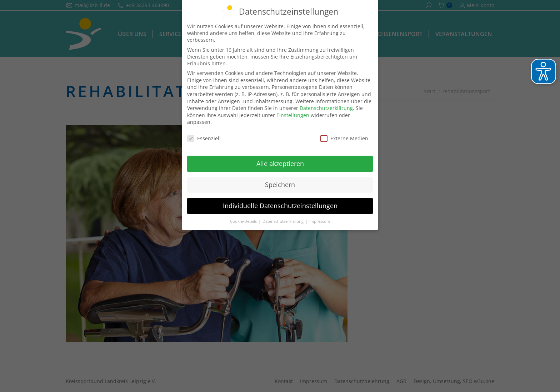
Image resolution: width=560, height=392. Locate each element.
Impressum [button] (320, 221)
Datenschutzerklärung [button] (284, 221)
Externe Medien (344, 138)
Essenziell (204, 138)
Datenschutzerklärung (326, 108)
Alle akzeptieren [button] (280, 164)
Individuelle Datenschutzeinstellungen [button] (280, 206)
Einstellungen (293, 115)
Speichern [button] (280, 185)
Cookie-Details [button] (244, 221)
